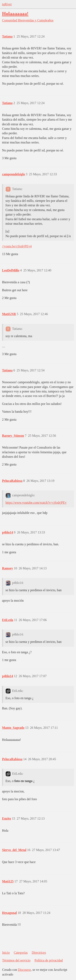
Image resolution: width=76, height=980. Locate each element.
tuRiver (7, 4)
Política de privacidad (49, 960)
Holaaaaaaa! (15, 14)
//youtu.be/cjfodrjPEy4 (17, 246)
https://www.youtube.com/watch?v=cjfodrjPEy (36, 503)
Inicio (6, 953)
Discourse (24, 970)
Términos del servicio (16, 960)
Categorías (21, 953)
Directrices (39, 953)
